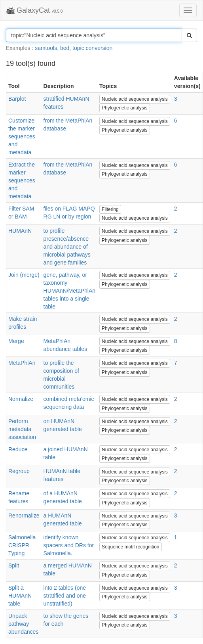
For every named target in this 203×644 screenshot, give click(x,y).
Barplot (17, 99)
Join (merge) (24, 275)
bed (65, 48)
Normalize (21, 399)
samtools (46, 48)
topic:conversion (92, 48)
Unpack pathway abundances (23, 624)
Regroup (19, 471)
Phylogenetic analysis (124, 108)
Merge (16, 341)
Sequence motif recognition (130, 547)
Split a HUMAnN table (20, 596)
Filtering (110, 209)
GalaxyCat (34, 11)
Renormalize (24, 516)
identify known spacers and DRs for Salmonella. (69, 545)
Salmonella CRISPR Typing (22, 545)
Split (14, 565)
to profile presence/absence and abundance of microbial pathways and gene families (67, 247)
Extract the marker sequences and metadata (22, 180)
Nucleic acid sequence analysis (135, 99)
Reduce (18, 449)
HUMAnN (20, 231)
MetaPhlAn (22, 363)
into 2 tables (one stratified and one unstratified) (65, 596)
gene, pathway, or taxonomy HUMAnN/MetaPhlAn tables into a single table (70, 291)
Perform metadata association (22, 429)
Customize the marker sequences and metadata (22, 136)
